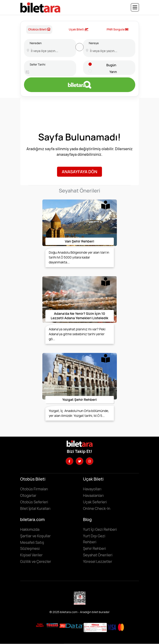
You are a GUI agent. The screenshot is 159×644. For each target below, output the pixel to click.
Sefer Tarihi (38, 64)
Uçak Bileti (78, 29)
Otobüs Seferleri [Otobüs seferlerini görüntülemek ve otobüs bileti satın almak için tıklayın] (34, 502)
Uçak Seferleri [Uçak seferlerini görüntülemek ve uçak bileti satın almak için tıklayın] (95, 502)
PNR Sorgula (118, 29)
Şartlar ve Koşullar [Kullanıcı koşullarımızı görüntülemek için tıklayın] (36, 536)
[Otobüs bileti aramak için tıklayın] (80, 85)
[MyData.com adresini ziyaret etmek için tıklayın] (71, 626)
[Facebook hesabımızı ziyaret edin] (69, 461)
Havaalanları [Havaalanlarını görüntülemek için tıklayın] (93, 495)
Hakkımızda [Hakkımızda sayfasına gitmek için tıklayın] (30, 529)
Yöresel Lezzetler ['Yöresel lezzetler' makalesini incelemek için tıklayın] (98, 561)
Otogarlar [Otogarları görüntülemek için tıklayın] (28, 495)
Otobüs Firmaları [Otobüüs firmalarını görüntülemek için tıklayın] (34, 489)
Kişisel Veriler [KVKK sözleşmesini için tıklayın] (31, 555)
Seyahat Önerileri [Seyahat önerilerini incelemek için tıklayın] (98, 555)
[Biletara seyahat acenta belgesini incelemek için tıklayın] (53, 625)
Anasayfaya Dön (79, 172)
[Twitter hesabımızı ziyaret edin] (79, 461)
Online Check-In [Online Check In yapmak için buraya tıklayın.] (97, 508)
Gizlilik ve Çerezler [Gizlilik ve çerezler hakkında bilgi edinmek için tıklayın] (36, 561)
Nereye (94, 43)
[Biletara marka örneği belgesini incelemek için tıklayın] (40, 625)
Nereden (36, 43)
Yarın (113, 72)
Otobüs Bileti (39, 29)
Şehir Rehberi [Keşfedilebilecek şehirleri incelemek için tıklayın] (95, 548)
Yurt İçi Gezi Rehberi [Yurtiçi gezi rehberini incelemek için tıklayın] (100, 529)
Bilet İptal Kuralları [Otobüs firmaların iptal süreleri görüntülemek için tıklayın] (35, 508)
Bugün (111, 65)
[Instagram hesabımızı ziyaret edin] (90, 461)
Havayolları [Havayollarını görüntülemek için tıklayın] (92, 489)
